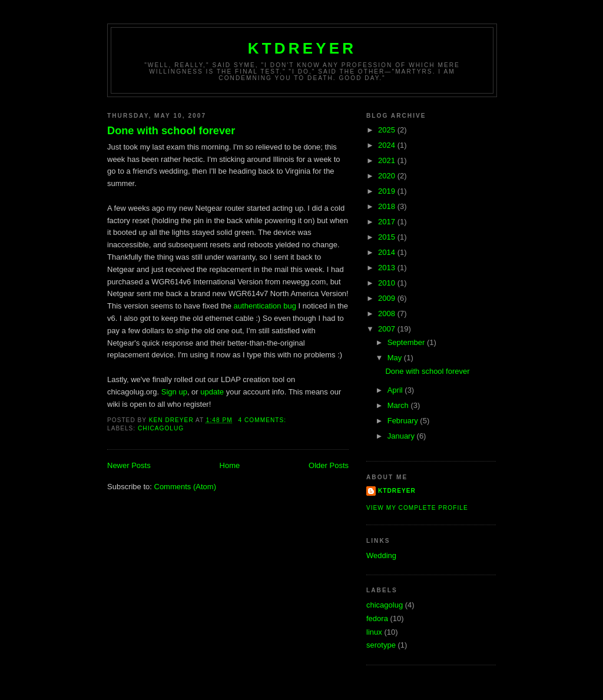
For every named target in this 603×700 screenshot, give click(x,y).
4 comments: (264, 420)
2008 (388, 313)
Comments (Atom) (185, 487)
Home (230, 465)
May (396, 358)
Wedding (381, 555)
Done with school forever (171, 131)
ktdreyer (302, 48)
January (402, 436)
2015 (388, 237)
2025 (388, 130)
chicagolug (161, 428)
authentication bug (265, 306)
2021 (388, 160)
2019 (388, 191)
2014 (388, 252)
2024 (388, 145)
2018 (388, 206)
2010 (388, 283)
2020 (388, 176)
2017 (388, 222)
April (396, 390)
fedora (377, 618)
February (404, 421)
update (212, 392)
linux (374, 632)
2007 (388, 329)
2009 (388, 298)
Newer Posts (129, 465)
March (399, 405)
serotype (381, 645)
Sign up (174, 392)
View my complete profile (417, 508)
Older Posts (329, 465)
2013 (388, 268)
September (407, 342)
